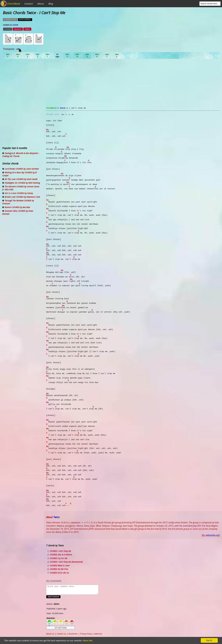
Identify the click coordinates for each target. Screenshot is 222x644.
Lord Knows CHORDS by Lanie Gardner (22, 169)
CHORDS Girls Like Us (59, 573)
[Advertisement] (133, 85)
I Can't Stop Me (77, 108)
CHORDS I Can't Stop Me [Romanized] (66, 562)
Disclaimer (73, 634)
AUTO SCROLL (25, 20)
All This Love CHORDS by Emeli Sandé (21, 179)
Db (57, 55)
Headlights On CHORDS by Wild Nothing (22, 183)
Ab (8, 55)
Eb (77, 55)
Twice (63, 108)
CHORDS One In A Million (61, 555)
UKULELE (18, 29)
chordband (51, 108)
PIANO (27, 29)
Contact (29, 4)
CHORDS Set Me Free (59, 569)
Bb (28, 55)
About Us (50, 634)
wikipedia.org (212, 535)
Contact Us (61, 634)
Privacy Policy (86, 634)
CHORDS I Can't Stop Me (60, 551)
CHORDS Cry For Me (58, 558)
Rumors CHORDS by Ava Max (17, 207)
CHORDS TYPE (10, 20)
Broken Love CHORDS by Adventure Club (22, 197)
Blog (51, 4)
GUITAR (8, 29)
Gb (107, 55)
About (41, 4)
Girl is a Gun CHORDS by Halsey (19, 193)
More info (86, 641)
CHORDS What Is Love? (60, 566)
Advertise (98, 634)
